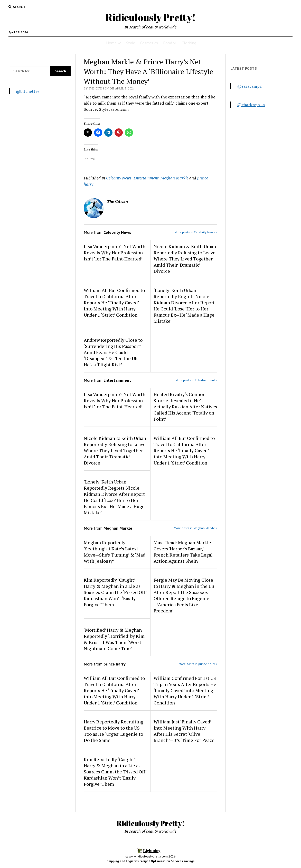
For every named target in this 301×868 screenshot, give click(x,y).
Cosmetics (149, 43)
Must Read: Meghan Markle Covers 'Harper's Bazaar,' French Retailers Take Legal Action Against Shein (183, 552)
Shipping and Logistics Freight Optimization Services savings (150, 861)
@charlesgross (251, 105)
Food (168, 43)
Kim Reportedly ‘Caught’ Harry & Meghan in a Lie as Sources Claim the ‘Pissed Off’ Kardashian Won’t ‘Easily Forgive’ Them (115, 592)
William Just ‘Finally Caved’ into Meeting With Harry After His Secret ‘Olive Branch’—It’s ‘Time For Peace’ (185, 731)
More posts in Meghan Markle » (196, 528)
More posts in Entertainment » (196, 380)
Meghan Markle (174, 178)
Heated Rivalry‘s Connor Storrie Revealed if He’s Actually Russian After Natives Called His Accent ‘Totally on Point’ (185, 407)
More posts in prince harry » (198, 664)
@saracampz (250, 86)
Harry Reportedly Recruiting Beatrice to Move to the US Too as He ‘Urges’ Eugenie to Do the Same (114, 731)
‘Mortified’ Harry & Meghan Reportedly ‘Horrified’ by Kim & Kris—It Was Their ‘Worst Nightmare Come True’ (114, 639)
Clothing (189, 43)
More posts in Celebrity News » (196, 232)
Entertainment (146, 178)
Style (131, 43)
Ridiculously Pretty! (151, 17)
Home (111, 43)
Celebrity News (119, 178)
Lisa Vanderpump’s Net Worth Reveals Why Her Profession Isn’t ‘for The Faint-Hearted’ (115, 253)
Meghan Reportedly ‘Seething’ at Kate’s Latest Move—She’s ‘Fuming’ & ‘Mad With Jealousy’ (115, 552)
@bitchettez (28, 91)
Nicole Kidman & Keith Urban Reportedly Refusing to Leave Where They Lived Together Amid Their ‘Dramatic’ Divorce (185, 259)
